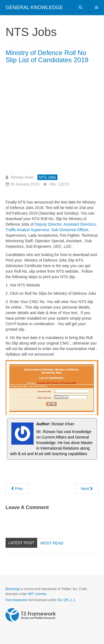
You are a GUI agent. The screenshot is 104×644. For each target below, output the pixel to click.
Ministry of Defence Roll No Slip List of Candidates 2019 (47, 56)
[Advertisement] (52, 121)
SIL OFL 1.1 (66, 600)
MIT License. (37, 594)
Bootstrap (13, 589)
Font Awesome (17, 600)
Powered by (31, 615)
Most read (52, 543)
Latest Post (21, 543)
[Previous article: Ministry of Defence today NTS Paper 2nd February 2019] (17, 489)
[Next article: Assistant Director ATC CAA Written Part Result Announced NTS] (87, 489)
